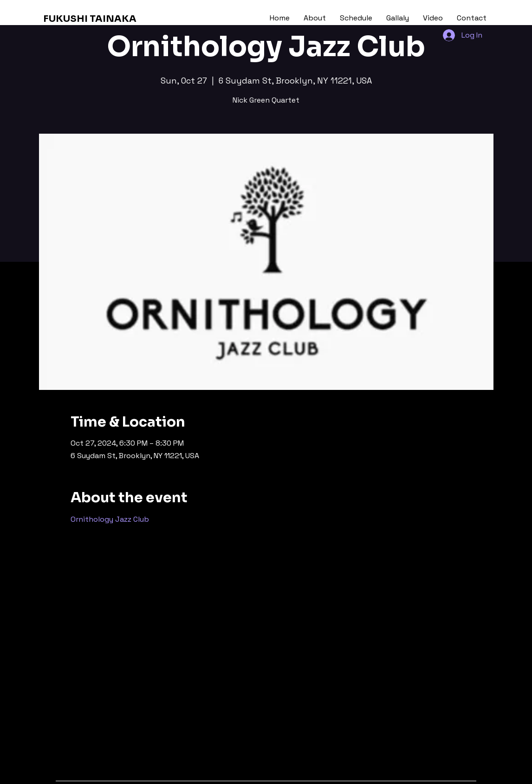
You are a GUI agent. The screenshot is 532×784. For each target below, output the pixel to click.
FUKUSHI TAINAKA (90, 19)
